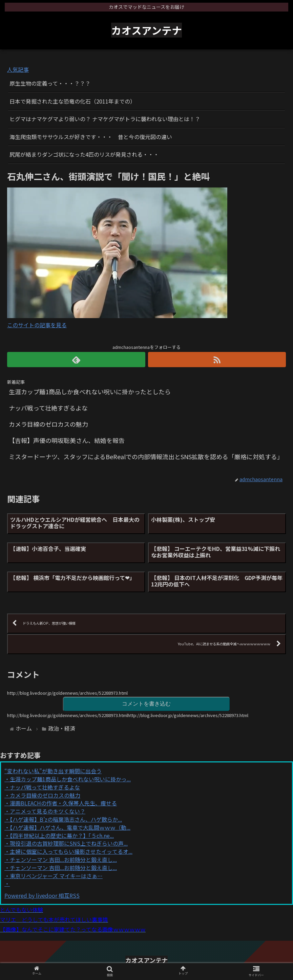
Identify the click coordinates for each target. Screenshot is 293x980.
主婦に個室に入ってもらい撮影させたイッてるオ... (71, 851)
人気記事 (18, 69)
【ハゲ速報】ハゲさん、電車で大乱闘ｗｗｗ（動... (70, 827)
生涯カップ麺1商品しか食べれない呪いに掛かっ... (70, 779)
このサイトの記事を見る (37, 325)
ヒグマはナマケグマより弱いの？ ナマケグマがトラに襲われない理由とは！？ (105, 119)
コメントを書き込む (146, 704)
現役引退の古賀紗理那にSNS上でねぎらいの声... (69, 843)
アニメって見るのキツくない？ (48, 811)
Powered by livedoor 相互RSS (42, 895)
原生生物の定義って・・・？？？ (50, 83)
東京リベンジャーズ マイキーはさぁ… (56, 876)
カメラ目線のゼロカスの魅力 (45, 795)
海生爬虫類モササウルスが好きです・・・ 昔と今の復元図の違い (91, 137)
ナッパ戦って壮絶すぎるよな (45, 787)
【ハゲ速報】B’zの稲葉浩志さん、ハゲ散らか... (66, 819)
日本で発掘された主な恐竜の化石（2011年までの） (72, 101)
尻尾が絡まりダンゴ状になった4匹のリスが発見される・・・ (84, 154)
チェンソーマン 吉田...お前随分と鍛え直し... (63, 860)
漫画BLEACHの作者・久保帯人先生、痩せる (63, 803)
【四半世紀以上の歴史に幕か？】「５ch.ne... (62, 836)
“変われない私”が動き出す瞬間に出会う (53, 771)
